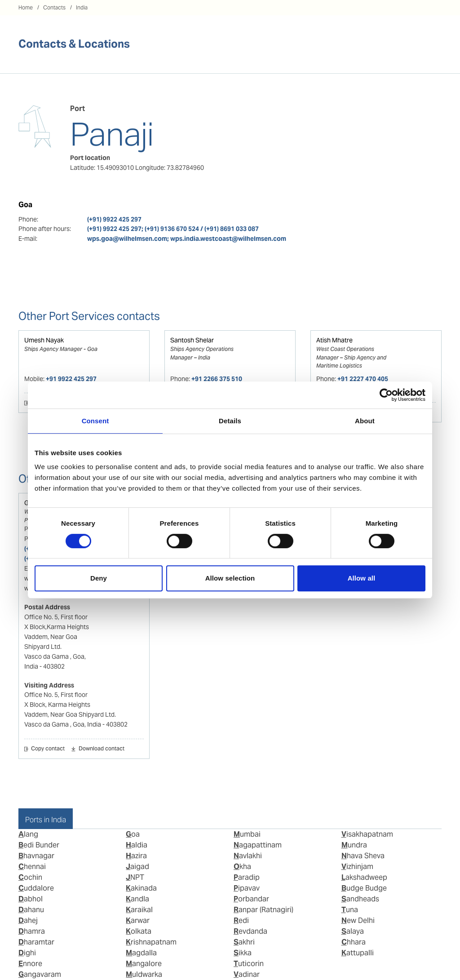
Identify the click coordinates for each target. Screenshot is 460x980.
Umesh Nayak (44, 340)
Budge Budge (364, 888)
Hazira (136, 856)
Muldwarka (144, 974)
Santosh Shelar (192, 340)
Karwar (138, 920)
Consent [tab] (95, 421)
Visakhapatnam (367, 834)
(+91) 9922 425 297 (114, 219)
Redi (241, 920)
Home (26, 7)
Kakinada (141, 888)
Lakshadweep (364, 877)
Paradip (247, 877)
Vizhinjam (357, 867)
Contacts (54, 7)
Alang (28, 834)
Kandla (137, 899)
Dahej (28, 920)
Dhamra (32, 931)
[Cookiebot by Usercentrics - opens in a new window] (386, 395)
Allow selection (230, 578)
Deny (99, 578)
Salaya (353, 931)
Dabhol (31, 899)
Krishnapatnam (151, 942)
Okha (242, 867)
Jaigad (137, 867)
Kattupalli (358, 953)
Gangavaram (40, 974)
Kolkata (139, 931)
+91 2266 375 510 (217, 379)
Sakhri (244, 942)
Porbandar (251, 899)
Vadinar (247, 974)
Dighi (27, 953)
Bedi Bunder (39, 845)
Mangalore (144, 964)
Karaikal (139, 910)
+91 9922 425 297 (71, 379)
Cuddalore (36, 888)
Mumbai (247, 834)
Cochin (30, 877)
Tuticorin (249, 964)
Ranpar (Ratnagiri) (263, 910)
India (82, 7)
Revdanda (250, 931)
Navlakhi (248, 856)
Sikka (243, 953)
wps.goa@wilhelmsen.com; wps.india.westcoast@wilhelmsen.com (187, 239)
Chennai (32, 867)
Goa (133, 834)
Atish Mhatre (334, 340)
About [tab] (365, 421)
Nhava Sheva (363, 856)
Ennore (30, 964)
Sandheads (360, 899)
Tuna (350, 910)
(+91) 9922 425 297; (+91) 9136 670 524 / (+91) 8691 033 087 (173, 229)
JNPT (135, 877)
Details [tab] (230, 421)
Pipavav (247, 888)
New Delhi (358, 920)
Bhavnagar (36, 856)
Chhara (354, 942)
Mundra (354, 845)
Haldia (137, 845)
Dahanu (31, 910)
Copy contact (48, 749)
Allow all (362, 578)
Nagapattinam (258, 845)
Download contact (102, 749)
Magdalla (141, 953)
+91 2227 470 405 (363, 379)
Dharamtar (36, 942)
